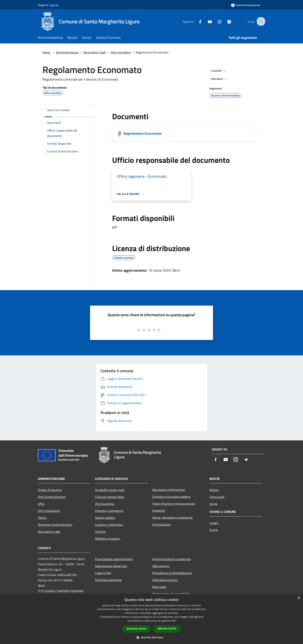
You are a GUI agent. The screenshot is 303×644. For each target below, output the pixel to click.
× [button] (299, 598)
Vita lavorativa (105, 504)
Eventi (214, 530)
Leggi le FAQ (103, 573)
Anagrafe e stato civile (110, 490)
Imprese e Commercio (109, 511)
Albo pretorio (161, 566)
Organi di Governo (50, 490)
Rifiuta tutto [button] (167, 629)
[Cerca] (260, 21)
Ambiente (159, 511)
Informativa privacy (165, 580)
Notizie (214, 490)
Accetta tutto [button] (137, 629)
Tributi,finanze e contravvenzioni (174, 504)
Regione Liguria (48, 5)
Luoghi (214, 523)
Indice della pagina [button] (58, 110)
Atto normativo (121, 52)
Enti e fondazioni (49, 511)
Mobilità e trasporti (108, 539)
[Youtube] (207, 21)
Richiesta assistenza (108, 580)
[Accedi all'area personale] (246, 5)
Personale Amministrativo (55, 525)
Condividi (219, 71)
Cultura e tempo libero (110, 497)
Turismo (100, 532)
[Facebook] (197, 21)
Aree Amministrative (52, 497)
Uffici (41, 504)
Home (46, 52)
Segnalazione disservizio (111, 566)
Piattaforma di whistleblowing (172, 573)
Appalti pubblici (105, 518)
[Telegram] (226, 21)
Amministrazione (67, 52)
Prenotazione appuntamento (114, 559)
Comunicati (217, 497)
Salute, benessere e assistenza (172, 517)
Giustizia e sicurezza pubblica (171, 497)
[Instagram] (216, 21)
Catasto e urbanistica (109, 525)
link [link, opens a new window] (174, 621)
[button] (151, 637)
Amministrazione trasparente (172, 559)
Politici (42, 518)
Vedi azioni (220, 79)
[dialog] (151, 619)
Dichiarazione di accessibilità (171, 594)
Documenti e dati (95, 52)
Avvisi (213, 504)
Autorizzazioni (162, 524)
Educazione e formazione (169, 490)
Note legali (159, 587)
